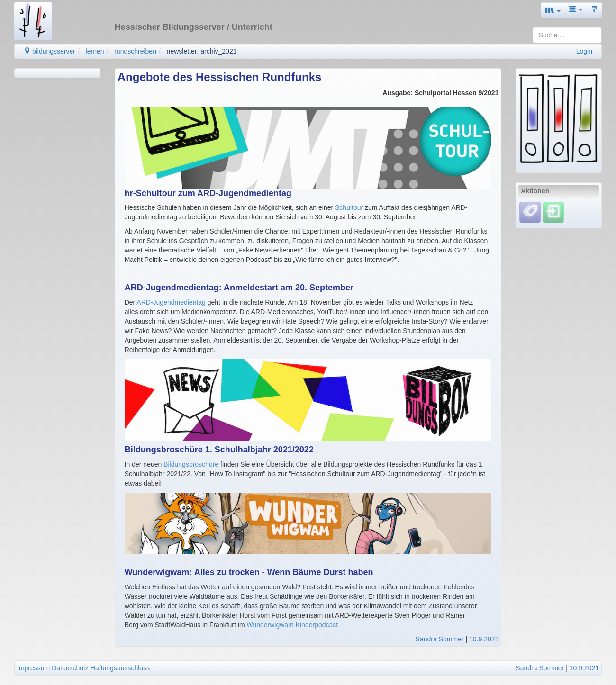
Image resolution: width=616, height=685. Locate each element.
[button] (553, 10)
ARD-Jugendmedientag (171, 302)
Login (584, 51)
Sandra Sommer (440, 639)
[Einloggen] (553, 212)
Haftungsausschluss (120, 668)
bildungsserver (50, 51)
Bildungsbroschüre (191, 464)
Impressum (33, 668)
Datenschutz (70, 668)
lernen (95, 51)
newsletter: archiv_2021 (202, 51)
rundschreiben (135, 51)
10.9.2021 (484, 639)
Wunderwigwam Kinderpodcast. (293, 625)
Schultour (349, 207)
